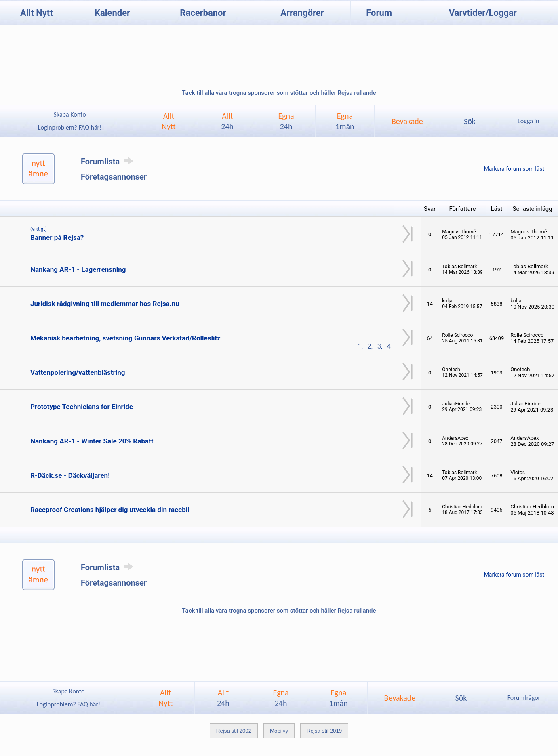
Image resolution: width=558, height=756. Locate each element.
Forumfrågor (524, 698)
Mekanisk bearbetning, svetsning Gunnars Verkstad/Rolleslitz (125, 338)
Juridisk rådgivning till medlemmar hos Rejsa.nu (105, 304)
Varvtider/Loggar (483, 13)
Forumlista (108, 162)
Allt (227, 121)
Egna (286, 121)
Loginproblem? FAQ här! (70, 127)
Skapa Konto (70, 114)
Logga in (528, 121)
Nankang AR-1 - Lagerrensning (78, 269)
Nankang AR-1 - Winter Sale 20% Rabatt (92, 441)
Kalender (112, 13)
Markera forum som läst (514, 169)
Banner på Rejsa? (57, 237)
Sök (470, 121)
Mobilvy (279, 731)
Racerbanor (203, 13)
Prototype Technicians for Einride (82, 407)
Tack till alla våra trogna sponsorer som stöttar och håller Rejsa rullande (279, 93)
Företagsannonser (114, 177)
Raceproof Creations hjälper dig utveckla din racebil (110, 510)
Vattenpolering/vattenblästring (78, 372)
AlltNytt (169, 121)
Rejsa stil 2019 (324, 731)
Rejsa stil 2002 (234, 731)
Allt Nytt (37, 13)
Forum (379, 13)
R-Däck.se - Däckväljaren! (70, 475)
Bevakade (407, 121)
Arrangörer (302, 13)
